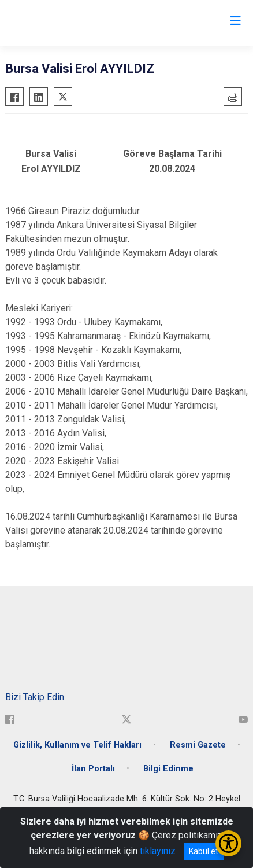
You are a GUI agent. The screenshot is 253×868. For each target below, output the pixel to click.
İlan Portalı (93, 769)
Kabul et (204, 851)
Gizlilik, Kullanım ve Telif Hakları (77, 745)
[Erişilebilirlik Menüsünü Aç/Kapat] (228, 843)
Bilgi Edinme (168, 769)
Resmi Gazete (198, 745)
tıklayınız (158, 851)
